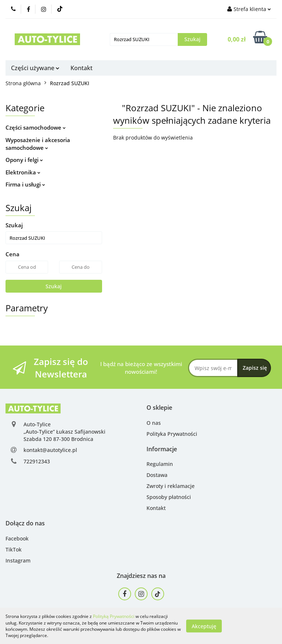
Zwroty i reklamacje (171, 486)
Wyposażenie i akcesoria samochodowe (38, 144)
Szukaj (54, 286)
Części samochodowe (36, 127)
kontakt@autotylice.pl (50, 450)
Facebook (17, 538)
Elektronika (23, 172)
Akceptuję (204, 626)
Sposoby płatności (169, 497)
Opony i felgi (24, 160)
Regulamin (160, 464)
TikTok (14, 549)
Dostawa (157, 475)
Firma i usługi (25, 184)
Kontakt (82, 68)
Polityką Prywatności (114, 616)
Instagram (18, 560)
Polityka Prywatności (172, 434)
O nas (154, 423)
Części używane (35, 68)
